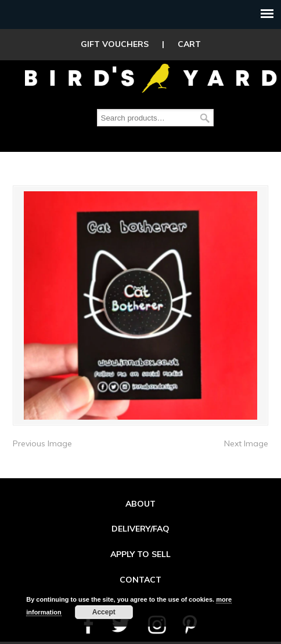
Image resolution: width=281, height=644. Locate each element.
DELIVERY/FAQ (140, 523)
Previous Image (42, 438)
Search (205, 118)
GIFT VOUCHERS (115, 44)
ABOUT (140, 499)
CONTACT (140, 574)
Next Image (246, 438)
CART (189, 44)
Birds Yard (151, 78)
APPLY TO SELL (140, 549)
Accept (104, 612)
